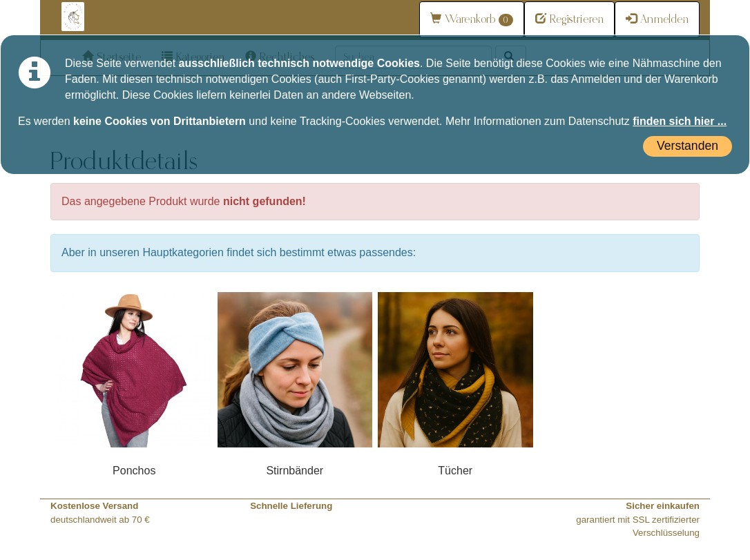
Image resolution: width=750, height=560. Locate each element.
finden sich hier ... (680, 121)
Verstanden (687, 146)
